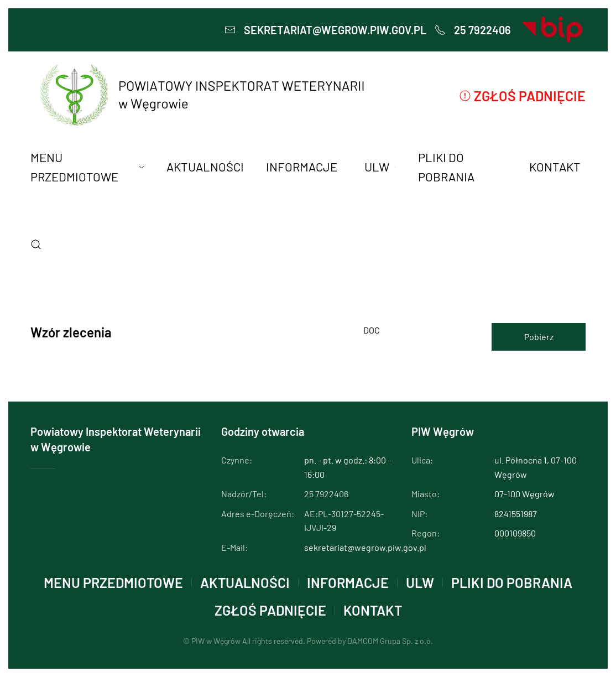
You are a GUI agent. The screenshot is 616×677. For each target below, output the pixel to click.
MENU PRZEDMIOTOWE (113, 582)
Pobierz (539, 337)
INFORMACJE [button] (302, 166)
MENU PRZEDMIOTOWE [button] (87, 167)
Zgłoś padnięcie (523, 96)
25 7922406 (473, 30)
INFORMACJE (348, 582)
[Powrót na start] (201, 95)
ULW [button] (380, 166)
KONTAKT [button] (555, 166)
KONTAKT (373, 610)
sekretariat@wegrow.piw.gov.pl (325, 30)
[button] (36, 244)
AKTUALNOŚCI (205, 166)
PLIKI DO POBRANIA (446, 167)
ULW (420, 582)
